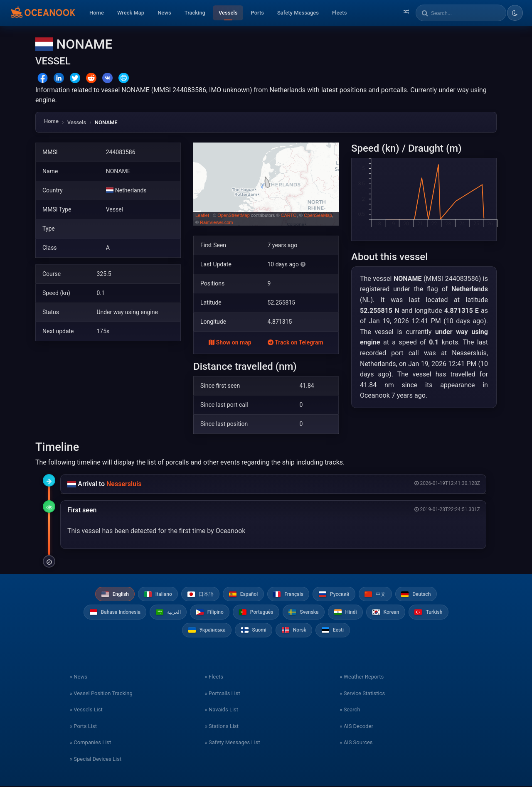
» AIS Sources (356, 743)
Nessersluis (124, 484)
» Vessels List (86, 710)
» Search (350, 710)
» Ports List (83, 727)
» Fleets (214, 678)
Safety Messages (298, 13)
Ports (257, 13)
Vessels (228, 13)
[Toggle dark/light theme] (515, 13)
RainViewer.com (216, 222)
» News (79, 678)
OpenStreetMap (234, 215)
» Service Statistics (362, 694)
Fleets (339, 13)
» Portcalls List (223, 694)
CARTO (289, 215)
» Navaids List (222, 710)
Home (97, 13)
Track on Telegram (296, 342)
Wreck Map (131, 13)
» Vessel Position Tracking (101, 694)
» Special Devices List (96, 759)
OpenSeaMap (318, 215)
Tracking (195, 13)
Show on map (230, 342)
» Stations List (222, 727)
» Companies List (90, 743)
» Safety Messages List (233, 743)
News (164, 13)
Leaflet (202, 215)
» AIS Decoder (356, 727)
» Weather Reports (362, 678)
